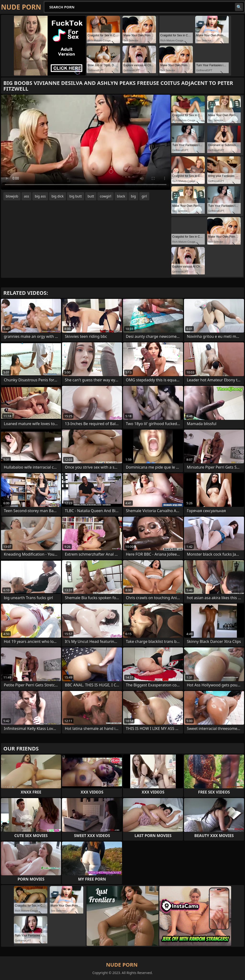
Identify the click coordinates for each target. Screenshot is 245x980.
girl (144, 196)
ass (26, 196)
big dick (58, 196)
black (121, 196)
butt (91, 196)
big (133, 196)
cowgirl (106, 196)
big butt (76, 196)
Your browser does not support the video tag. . (86, 142)
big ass (40, 196)
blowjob (12, 196)
